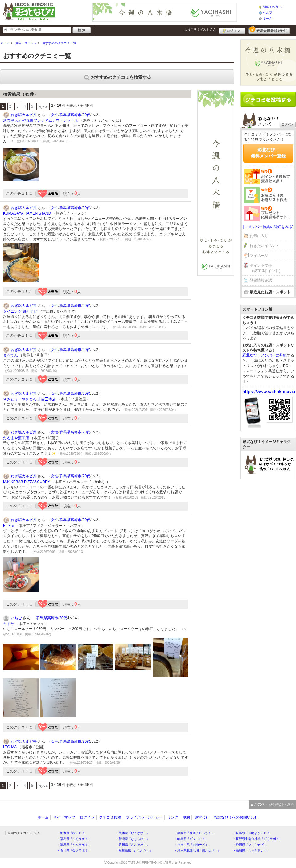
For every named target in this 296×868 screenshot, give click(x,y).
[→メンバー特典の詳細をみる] (268, 227)
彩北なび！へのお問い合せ (236, 817)
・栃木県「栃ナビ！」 (72, 833)
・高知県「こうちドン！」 (251, 851)
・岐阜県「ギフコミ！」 (191, 839)
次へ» (43, 107)
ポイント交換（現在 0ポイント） (266, 268)
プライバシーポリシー (144, 817)
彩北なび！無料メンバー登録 (268, 153)
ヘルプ (268, 13)
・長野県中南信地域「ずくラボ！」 (257, 839)
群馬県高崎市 (70, 115)
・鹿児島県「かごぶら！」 (134, 851)
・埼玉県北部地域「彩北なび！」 (197, 851)
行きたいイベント (265, 246)
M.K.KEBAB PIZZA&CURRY (27, 482)
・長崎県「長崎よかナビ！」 (253, 833)
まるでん (10, 355)
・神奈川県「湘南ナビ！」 (193, 845)
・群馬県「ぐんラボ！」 (74, 845)
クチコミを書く (268, 99)
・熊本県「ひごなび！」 (133, 833)
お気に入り (259, 236)
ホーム (268, 18)
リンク (173, 817)
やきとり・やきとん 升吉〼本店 (29, 399)
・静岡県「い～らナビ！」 (251, 845)
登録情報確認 (261, 280)
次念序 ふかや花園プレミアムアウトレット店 (41, 120)
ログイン (232, 30)
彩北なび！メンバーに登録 (265, 355)
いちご (16, 618)
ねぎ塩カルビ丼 (24, 115)
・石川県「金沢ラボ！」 (74, 851)
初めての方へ (272, 7)
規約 (186, 817)
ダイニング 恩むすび (20, 311)
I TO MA (10, 747)
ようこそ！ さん (200, 29)
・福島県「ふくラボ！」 (74, 839)
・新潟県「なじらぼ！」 (133, 839)
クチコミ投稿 (110, 817)
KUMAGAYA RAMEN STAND (27, 213)
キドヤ (9, 624)
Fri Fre (8, 526)
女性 (55, 115)
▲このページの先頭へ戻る (272, 804)
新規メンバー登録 (269, 30)
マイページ (259, 256)
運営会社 (202, 817)
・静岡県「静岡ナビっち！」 (194, 833)
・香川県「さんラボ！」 (133, 845)
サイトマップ (64, 817)
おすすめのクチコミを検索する (117, 77)
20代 (86, 115)
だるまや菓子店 (16, 438)
